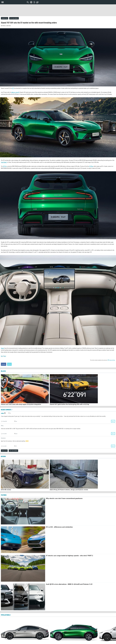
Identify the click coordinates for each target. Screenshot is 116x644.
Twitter (9, 364)
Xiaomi (2, 348)
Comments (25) (5, 18)
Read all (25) (4, 451)
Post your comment (14, 18)
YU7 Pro (5, 166)
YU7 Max (91, 166)
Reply (113, 421)
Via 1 (2, 356)
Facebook (4, 364)
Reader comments (7, 410)
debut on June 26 (15, 92)
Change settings (111, 360)
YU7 (13, 88)
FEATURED (4, 495)
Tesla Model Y (4, 162)
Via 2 (5, 356)
